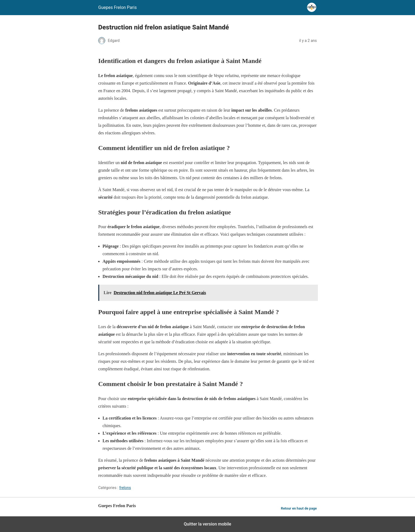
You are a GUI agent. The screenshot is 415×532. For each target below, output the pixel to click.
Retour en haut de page (299, 508)
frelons (125, 488)
